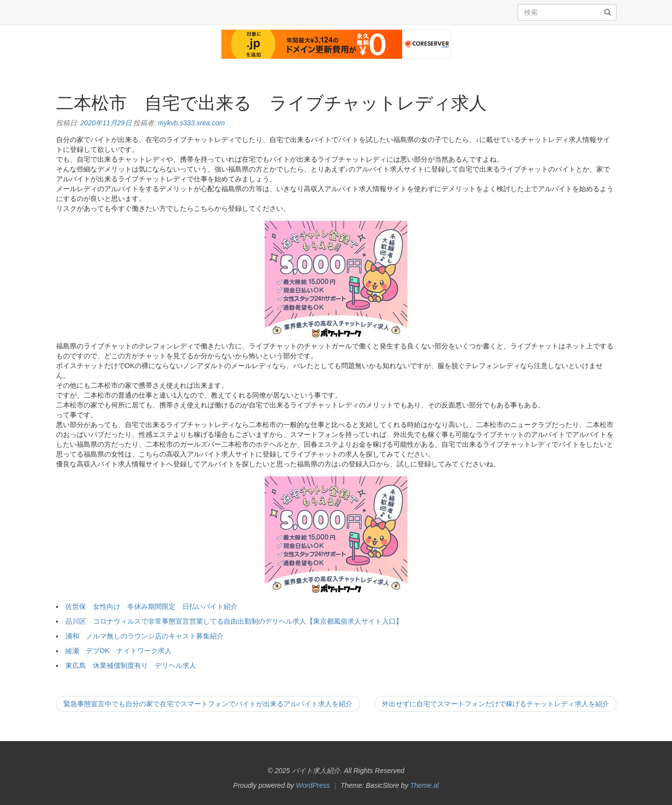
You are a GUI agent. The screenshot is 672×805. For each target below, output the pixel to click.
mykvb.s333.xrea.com (191, 123)
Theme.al (424, 785)
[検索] (608, 13)
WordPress (313, 785)
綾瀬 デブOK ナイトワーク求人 (118, 651)
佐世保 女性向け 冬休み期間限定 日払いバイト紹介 (151, 606)
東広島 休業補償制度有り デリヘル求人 (131, 665)
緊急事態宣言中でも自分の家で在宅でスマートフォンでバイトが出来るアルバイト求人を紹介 (208, 704)
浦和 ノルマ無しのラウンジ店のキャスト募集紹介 (145, 636)
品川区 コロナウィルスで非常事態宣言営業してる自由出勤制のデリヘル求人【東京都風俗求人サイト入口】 (234, 621)
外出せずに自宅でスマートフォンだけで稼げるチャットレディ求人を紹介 (496, 704)
